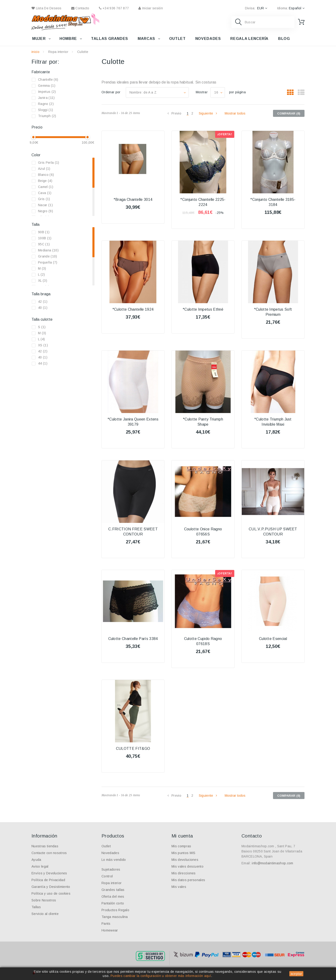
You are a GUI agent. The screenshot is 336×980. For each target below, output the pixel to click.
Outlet (177, 39)
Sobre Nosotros (44, 900)
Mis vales (179, 887)
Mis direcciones (184, 873)
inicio (35, 52)
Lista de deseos (47, 8)
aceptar (296, 974)
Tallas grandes (110, 39)
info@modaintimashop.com (272, 863)
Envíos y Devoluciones (49, 873)
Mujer (39, 39)
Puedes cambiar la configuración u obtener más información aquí (161, 976)
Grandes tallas (113, 890)
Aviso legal (40, 866)
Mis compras (181, 846)
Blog (284, 39)
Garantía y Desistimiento (51, 887)
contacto (80, 8)
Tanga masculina (115, 917)
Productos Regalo (115, 910)
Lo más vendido (114, 860)
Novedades (208, 39)
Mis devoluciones (185, 860)
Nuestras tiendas (45, 846)
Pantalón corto (113, 903)
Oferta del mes (113, 897)
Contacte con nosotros (49, 853)
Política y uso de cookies (51, 893)
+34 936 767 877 (114, 8)
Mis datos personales (188, 880)
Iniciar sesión (150, 8)
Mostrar (202, 92)
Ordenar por (111, 92)
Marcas (146, 39)
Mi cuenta (182, 836)
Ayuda (36, 860)
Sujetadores (111, 869)
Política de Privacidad (48, 880)
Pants (106, 924)
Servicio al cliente (45, 914)
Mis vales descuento (187, 866)
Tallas (36, 907)
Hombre (68, 39)
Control (107, 876)
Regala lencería (249, 39)
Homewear (110, 930)
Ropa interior (58, 52)
